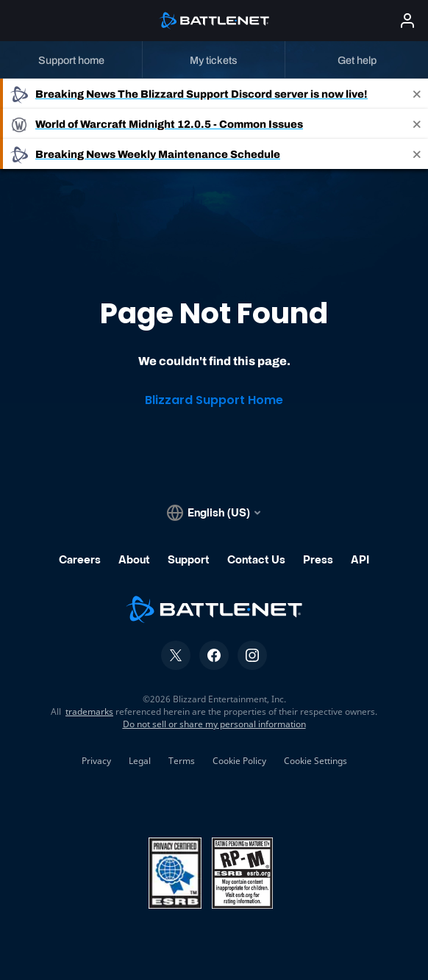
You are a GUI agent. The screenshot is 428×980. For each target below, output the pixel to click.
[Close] (417, 94)
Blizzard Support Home (214, 400)
